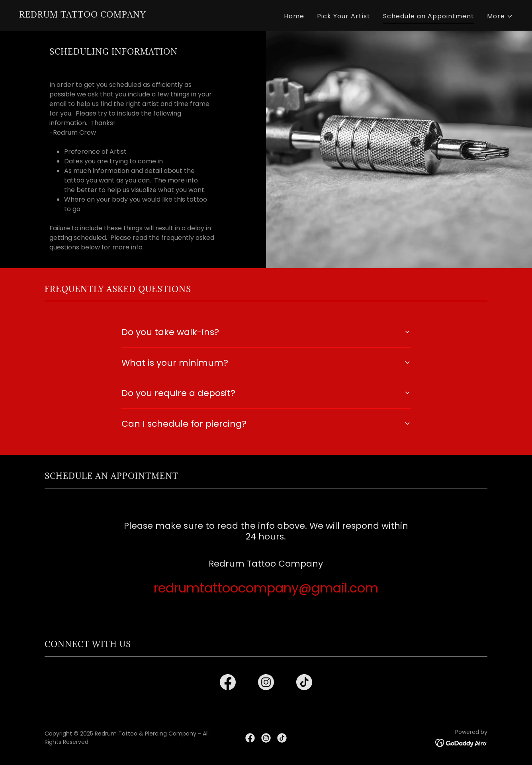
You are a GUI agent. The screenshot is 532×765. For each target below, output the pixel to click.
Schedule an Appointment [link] (429, 16)
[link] (82, 15)
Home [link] (294, 16)
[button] (500, 16)
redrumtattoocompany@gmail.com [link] (266, 588)
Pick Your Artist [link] (344, 16)
